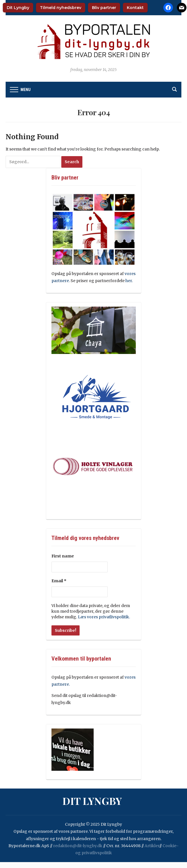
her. (129, 281)
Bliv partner (104, 8)
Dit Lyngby (18, 8)
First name (63, 556)
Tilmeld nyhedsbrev (61, 8)
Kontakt (135, 8)
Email (59, 581)
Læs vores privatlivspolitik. (104, 617)
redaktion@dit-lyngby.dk (78, 846)
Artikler (152, 846)
